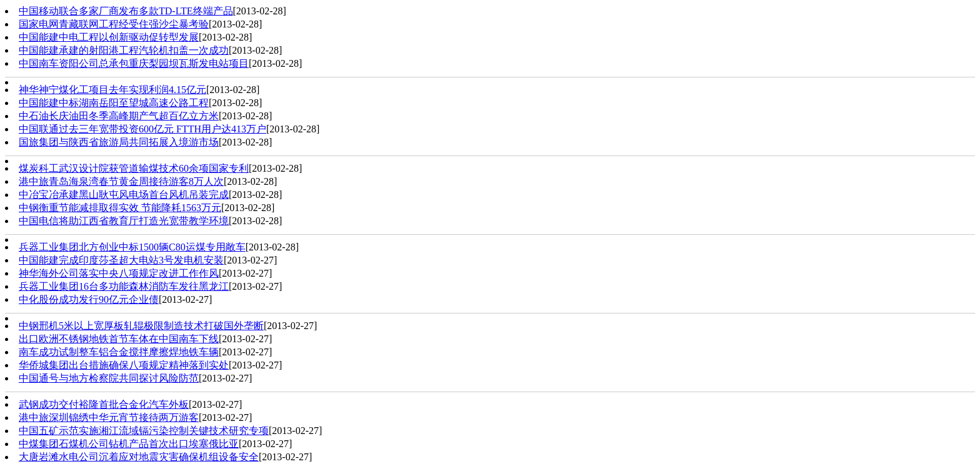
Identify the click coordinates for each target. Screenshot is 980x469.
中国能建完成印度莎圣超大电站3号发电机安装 (121, 260)
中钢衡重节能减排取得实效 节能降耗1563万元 (120, 208)
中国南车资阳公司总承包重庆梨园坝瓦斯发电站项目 (134, 63)
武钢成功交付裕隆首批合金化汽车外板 (104, 404)
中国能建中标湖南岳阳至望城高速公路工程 (114, 103)
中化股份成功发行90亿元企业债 (89, 299)
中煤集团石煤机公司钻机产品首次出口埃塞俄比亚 (129, 444)
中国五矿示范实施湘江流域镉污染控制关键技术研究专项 (144, 431)
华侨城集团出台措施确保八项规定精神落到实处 (124, 365)
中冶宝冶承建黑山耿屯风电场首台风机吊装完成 (124, 195)
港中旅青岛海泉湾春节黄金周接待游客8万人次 (121, 181)
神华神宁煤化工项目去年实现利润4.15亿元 (112, 90)
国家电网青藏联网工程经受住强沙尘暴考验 (114, 24)
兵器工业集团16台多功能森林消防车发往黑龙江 (124, 286)
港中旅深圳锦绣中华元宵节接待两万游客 (109, 417)
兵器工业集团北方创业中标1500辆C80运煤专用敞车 (132, 247)
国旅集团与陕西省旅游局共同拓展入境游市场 (119, 142)
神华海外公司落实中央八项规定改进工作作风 (119, 273)
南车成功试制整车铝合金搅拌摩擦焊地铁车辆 (119, 352)
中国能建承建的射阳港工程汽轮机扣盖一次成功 (124, 50)
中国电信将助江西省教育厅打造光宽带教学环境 (124, 221)
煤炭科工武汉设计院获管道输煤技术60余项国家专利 (134, 168)
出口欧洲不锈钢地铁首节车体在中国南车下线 (119, 339)
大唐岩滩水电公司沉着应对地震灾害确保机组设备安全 (139, 457)
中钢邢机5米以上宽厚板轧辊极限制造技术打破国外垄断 (141, 326)
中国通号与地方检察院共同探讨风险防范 (109, 378)
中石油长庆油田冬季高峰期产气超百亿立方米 (119, 116)
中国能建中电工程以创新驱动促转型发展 (109, 37)
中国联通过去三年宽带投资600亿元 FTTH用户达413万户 (142, 129)
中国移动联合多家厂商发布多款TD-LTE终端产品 (126, 11)
